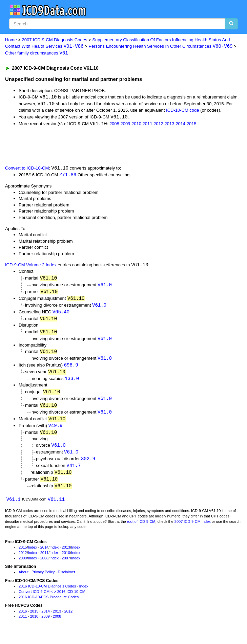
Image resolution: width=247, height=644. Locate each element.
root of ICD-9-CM (141, 529)
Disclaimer (67, 579)
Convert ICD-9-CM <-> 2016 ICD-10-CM (52, 599)
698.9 (71, 369)
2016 (23, 618)
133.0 (72, 383)
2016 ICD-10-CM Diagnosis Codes (47, 594)
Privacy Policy (43, 579)
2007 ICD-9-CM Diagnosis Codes (55, 40)
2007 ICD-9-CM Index (193, 529)
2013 (170, 125)
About (24, 579)
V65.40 (61, 315)
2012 (158, 125)
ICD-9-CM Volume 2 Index (31, 267)
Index (33, 555)
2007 (66, 565)
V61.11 (56, 506)
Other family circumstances (38, 54)
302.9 (88, 465)
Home (11, 40)
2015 (192, 125)
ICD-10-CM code (183, 111)
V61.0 (105, 287)
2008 (114, 125)
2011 (148, 125)
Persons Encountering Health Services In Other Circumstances (160, 47)
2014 (180, 125)
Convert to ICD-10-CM (27, 170)
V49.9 (55, 431)
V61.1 (14, 506)
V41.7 (74, 472)
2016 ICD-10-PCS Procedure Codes (49, 604)
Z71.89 (68, 176)
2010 (136, 125)
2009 (125, 125)
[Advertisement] (79, 147)
